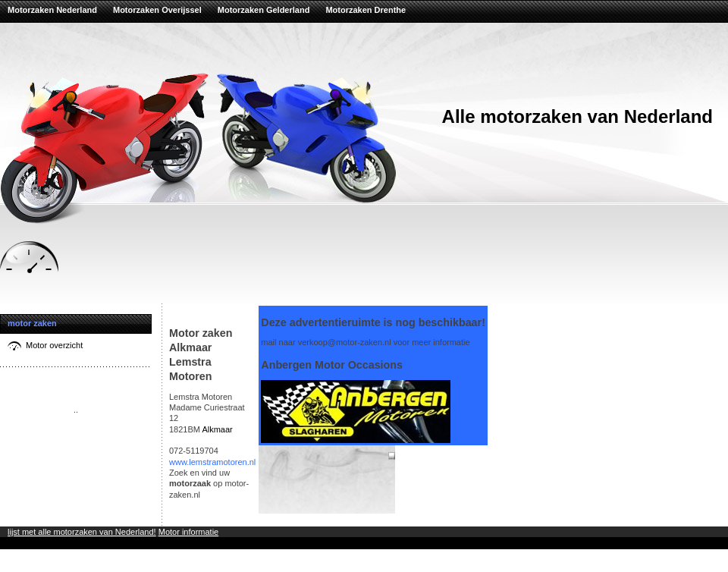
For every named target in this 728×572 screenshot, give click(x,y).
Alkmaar (217, 429)
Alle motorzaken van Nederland (577, 116)
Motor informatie (188, 532)
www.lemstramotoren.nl (212, 462)
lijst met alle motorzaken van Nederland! (82, 532)
